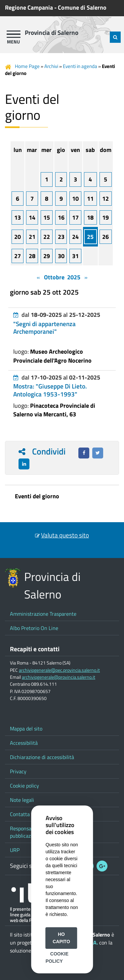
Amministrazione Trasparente (43, 614)
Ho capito (61, 938)
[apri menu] (14, 34)
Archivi (51, 66)
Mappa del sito (26, 729)
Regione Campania (29, 7)
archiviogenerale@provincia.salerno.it (59, 677)
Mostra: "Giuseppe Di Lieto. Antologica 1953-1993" (50, 390)
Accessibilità (24, 743)
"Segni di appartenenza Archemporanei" (44, 328)
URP (15, 850)
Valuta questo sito (65, 535)
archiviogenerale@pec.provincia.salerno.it (59, 670)
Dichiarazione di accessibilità (42, 757)
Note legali (22, 800)
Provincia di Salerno (52, 33)
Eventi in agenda (80, 66)
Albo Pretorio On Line (34, 628)
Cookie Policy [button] (57, 957)
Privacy (18, 771)
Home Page (27, 66)
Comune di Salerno (82, 7)
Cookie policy (24, 786)
